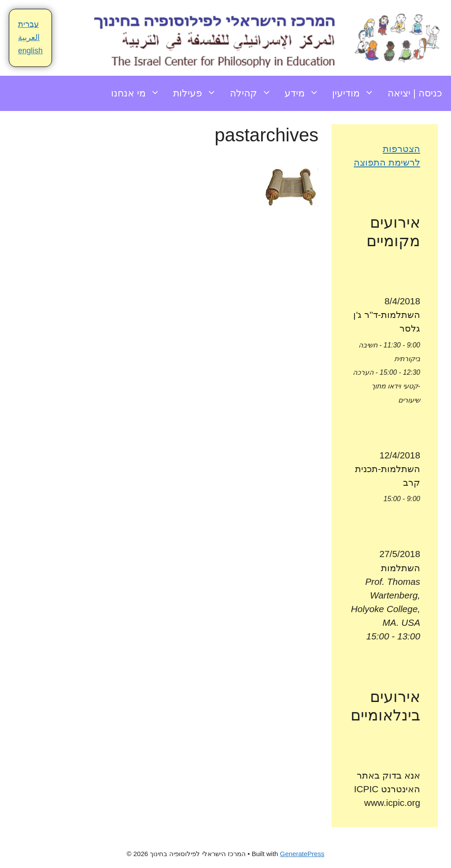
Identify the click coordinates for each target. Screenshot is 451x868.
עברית (28, 24)
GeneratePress (302, 854)
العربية (29, 37)
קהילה (254, 93)
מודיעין (356, 93)
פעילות (198, 93)
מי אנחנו (139, 93)
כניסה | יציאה (415, 93)
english (30, 51)
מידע (305, 93)
